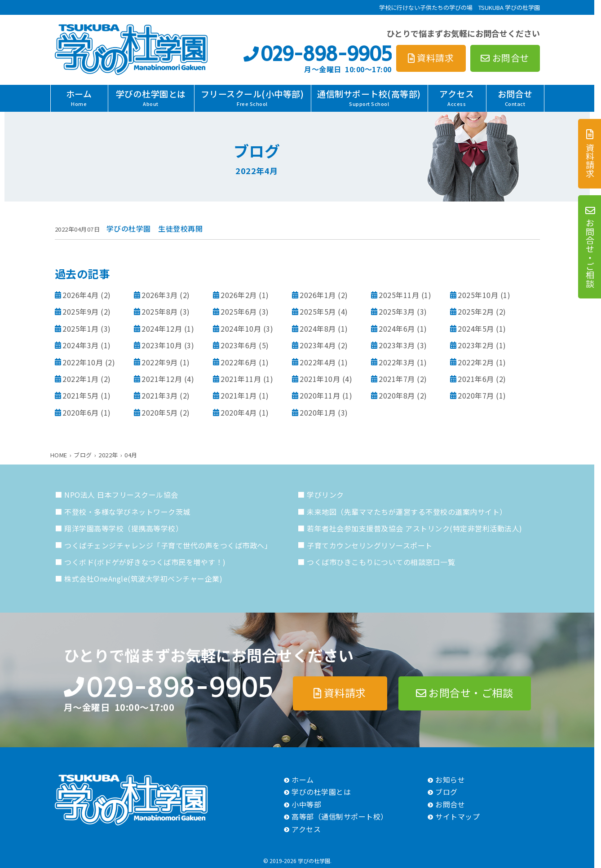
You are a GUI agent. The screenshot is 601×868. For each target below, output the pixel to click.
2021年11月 (241, 379)
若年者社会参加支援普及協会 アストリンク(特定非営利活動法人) (415, 528)
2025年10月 (478, 295)
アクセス (457, 97)
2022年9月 (160, 362)
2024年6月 (397, 329)
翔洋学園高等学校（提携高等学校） (124, 528)
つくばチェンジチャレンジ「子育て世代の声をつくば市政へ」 (168, 545)
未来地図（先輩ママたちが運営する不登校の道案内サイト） (407, 512)
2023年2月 (476, 345)
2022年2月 (476, 362)
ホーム (79, 97)
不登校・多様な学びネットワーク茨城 (127, 512)
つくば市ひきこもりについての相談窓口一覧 (381, 562)
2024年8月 (318, 329)
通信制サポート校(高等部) (369, 97)
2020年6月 (81, 412)
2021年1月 (239, 395)
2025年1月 (81, 329)
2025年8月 (160, 311)
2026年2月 (239, 295)
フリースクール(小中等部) (252, 97)
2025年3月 (397, 311)
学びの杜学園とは (151, 97)
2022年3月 (397, 362)
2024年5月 (476, 329)
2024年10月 (241, 329)
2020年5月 (160, 412)
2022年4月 (318, 362)
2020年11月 (320, 395)
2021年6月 (476, 379)
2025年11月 (399, 295)
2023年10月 (162, 345)
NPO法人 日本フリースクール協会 (121, 495)
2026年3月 (160, 295)
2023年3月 (397, 345)
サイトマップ (457, 816)
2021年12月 (162, 379)
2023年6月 (239, 345)
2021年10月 (320, 379)
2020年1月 (318, 412)
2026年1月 (318, 295)
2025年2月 (476, 311)
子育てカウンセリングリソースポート (370, 545)
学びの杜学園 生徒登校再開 (155, 228)
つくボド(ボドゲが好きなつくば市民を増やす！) (145, 562)
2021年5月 (81, 395)
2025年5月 (318, 311)
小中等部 (306, 804)
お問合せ (515, 97)
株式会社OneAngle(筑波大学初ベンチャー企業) (143, 579)
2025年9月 (81, 311)
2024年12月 (162, 329)
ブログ (446, 792)
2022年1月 (81, 379)
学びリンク (325, 495)
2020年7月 (476, 395)
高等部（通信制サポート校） (340, 816)
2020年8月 (397, 395)
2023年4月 (318, 345)
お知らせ (450, 780)
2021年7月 (397, 379)
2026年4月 (81, 295)
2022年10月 (83, 362)
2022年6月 (239, 362)
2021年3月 (160, 395)
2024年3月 (81, 345)
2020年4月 (239, 412)
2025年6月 (239, 311)
